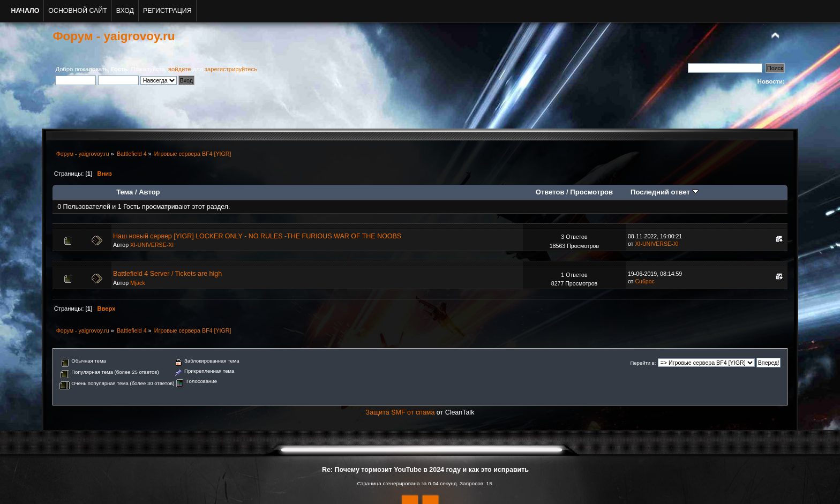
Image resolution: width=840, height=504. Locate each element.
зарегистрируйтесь (231, 69)
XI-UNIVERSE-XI (152, 245)
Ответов (550, 192)
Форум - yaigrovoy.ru (114, 36)
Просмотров (591, 192)
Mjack (138, 283)
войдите (179, 69)
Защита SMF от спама (400, 412)
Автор (149, 192)
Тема (125, 192)
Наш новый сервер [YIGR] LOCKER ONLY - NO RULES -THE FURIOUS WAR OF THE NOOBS (257, 236)
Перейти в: (643, 363)
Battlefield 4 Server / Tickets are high (167, 274)
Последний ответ (664, 192)
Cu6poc (645, 281)
